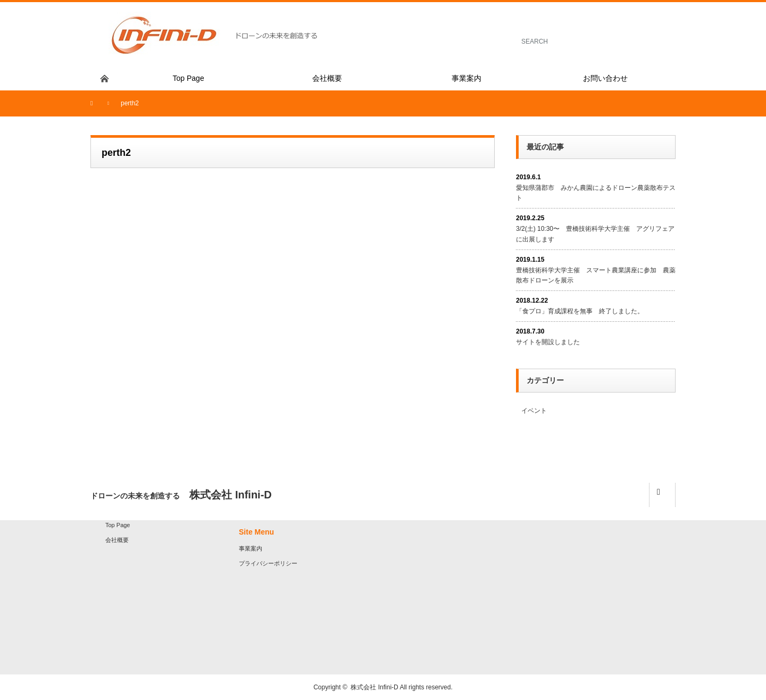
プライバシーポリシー (268, 563)
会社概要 (117, 540)
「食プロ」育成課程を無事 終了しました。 (580, 311)
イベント (534, 411)
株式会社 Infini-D (375, 687)
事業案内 (251, 548)
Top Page (118, 525)
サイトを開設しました (548, 342)
